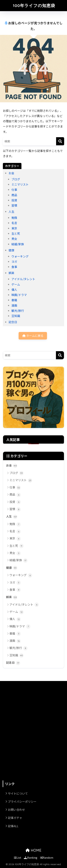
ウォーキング (20, 256)
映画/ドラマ (19, 295)
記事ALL (13, 826)
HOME (33, 850)
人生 (11, 211)
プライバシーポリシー (22, 801)
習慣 (14, 205)
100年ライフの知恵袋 (34, 5)
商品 (14, 195)
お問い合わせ (16, 810)
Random (47, 857)
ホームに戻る (33, 336)
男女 (14, 239)
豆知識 (16, 316)
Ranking (31, 857)
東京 (14, 228)
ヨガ (14, 261)
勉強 (14, 218)
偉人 (14, 290)
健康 (11, 250)
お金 (11, 173)
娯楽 (11, 273)
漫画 (14, 305)
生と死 (16, 233)
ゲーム (16, 284)
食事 (14, 267)
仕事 (14, 190)
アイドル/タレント (23, 279)
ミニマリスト (20, 184)
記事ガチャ (15, 818)
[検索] (60, 141)
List (18, 857)
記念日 (13, 322)
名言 (14, 223)
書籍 (14, 300)
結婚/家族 (18, 244)
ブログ (16, 179)
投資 (14, 200)
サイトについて (18, 793)
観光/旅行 (18, 311)
